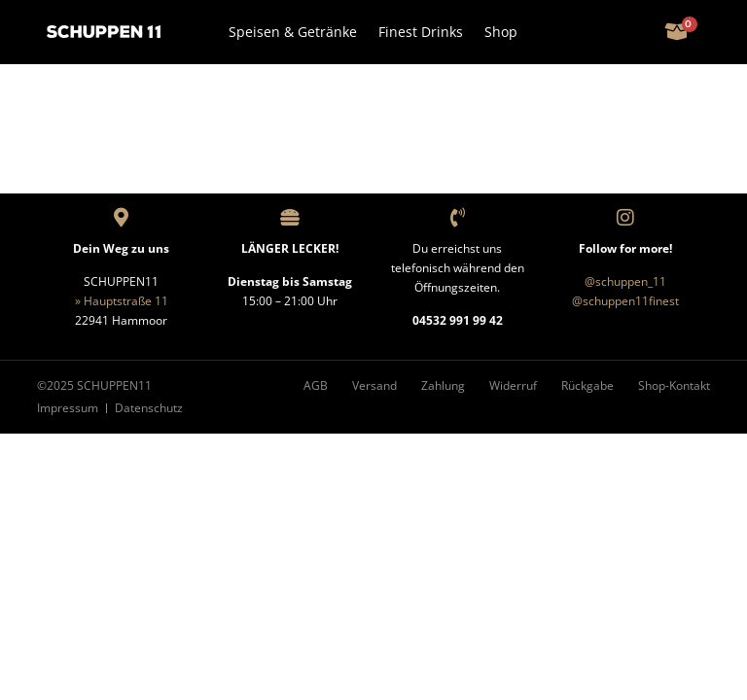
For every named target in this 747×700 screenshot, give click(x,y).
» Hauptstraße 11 (122, 301)
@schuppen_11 (625, 281)
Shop (501, 32)
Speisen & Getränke (293, 32)
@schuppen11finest (625, 301)
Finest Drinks (421, 32)
